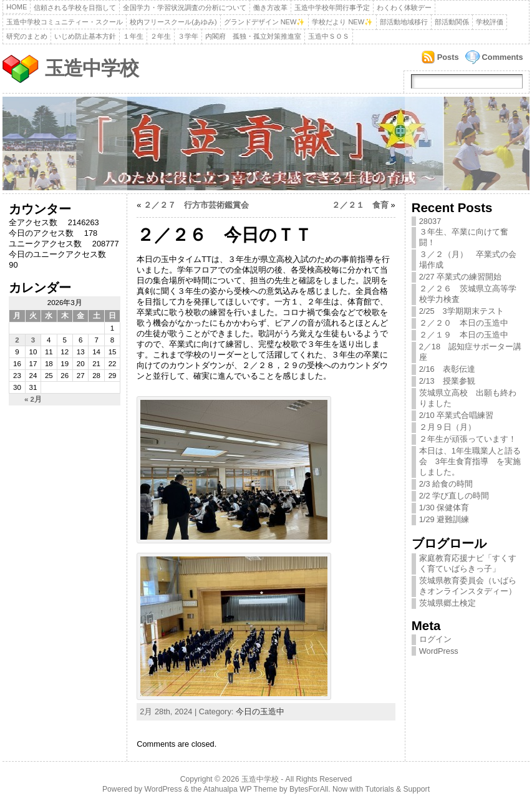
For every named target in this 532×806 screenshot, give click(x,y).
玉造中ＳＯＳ (329, 36)
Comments (503, 57)
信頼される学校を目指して (75, 7)
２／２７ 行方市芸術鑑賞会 (196, 205)
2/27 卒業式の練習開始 (460, 277)
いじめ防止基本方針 (85, 36)
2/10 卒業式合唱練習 (456, 415)
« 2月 (33, 399)
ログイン (435, 639)
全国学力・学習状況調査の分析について (185, 7)
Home (17, 7)
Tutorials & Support (397, 789)
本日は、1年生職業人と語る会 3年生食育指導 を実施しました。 (470, 461)
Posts (448, 57)
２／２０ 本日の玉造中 (464, 323)
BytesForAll (309, 789)
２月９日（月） (447, 427)
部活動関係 (452, 22)
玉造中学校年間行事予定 (332, 7)
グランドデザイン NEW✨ (265, 22)
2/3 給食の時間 (446, 484)
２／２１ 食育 (360, 205)
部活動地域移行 (404, 22)
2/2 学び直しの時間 (454, 496)
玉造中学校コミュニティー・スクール (65, 22)
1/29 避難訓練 (444, 519)
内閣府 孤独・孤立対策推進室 (253, 36)
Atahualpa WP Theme (240, 789)
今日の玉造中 (260, 711)
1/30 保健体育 (444, 507)
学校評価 (490, 22)
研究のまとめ (27, 36)
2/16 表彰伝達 (447, 369)
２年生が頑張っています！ (468, 439)
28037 (430, 221)
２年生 (161, 36)
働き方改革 (270, 7)
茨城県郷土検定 (447, 603)
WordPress (439, 651)
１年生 (133, 36)
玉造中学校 (92, 68)
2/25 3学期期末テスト (462, 311)
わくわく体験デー (404, 7)
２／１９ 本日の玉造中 (464, 335)
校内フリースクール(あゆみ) (173, 22)
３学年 (188, 36)
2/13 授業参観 (451, 381)
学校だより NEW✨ (342, 22)
